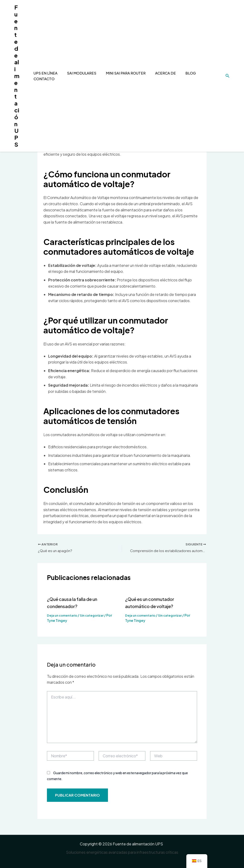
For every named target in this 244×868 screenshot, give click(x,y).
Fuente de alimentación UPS (17, 76)
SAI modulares (76, 73)
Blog (181, 73)
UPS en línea (41, 73)
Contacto (39, 79)
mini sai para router (119, 73)
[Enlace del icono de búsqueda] (228, 76)
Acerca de (157, 73)
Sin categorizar (95, 616)
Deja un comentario (63, 616)
